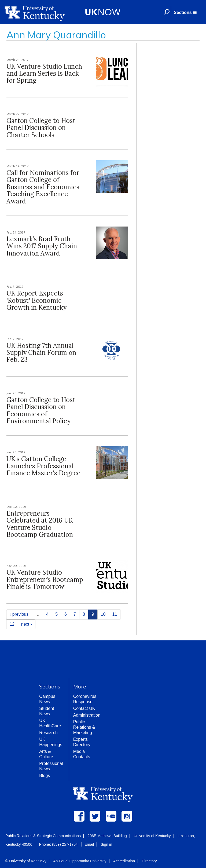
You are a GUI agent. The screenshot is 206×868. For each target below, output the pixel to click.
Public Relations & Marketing (84, 727)
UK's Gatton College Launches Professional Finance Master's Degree (43, 466)
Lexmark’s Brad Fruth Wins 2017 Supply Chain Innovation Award (42, 246)
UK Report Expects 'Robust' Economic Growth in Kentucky (36, 300)
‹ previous (19, 614)
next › (27, 624)
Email (89, 844)
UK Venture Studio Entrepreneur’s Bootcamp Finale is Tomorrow (45, 579)
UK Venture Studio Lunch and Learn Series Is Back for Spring (44, 74)
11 (115, 614)
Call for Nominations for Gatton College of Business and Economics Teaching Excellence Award (43, 187)
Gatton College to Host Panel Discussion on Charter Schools (41, 128)
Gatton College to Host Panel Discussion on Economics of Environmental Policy (41, 410)
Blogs (45, 776)
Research (48, 733)
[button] (185, 12)
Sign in (106, 844)
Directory (149, 861)
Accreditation (124, 861)
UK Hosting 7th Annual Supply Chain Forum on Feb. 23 (41, 353)
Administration (87, 715)
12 (12, 624)
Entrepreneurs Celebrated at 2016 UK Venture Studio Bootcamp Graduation (40, 524)
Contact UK (84, 708)
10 (103, 614)
